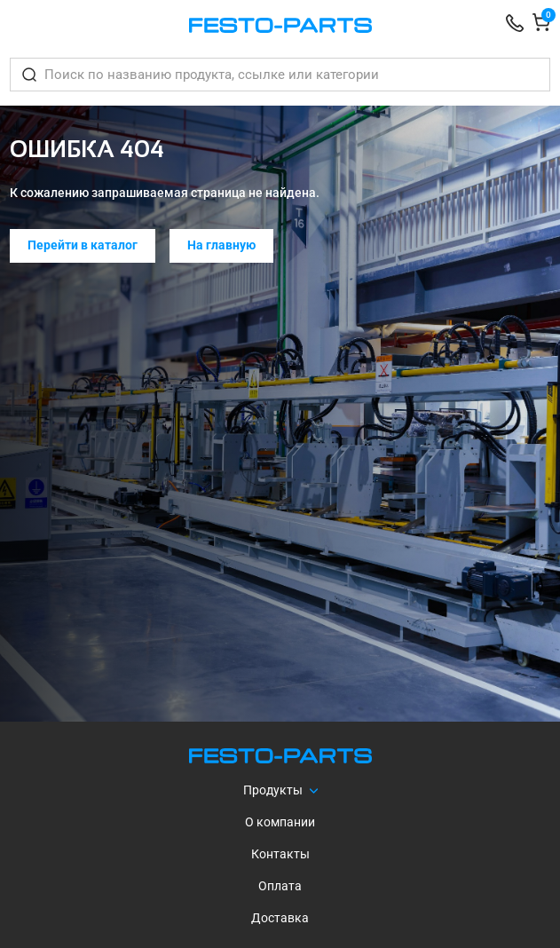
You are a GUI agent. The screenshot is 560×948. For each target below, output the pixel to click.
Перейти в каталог (83, 245)
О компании (280, 822)
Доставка (280, 918)
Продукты (273, 790)
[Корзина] (541, 25)
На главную (221, 245)
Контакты (280, 854)
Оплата (280, 886)
